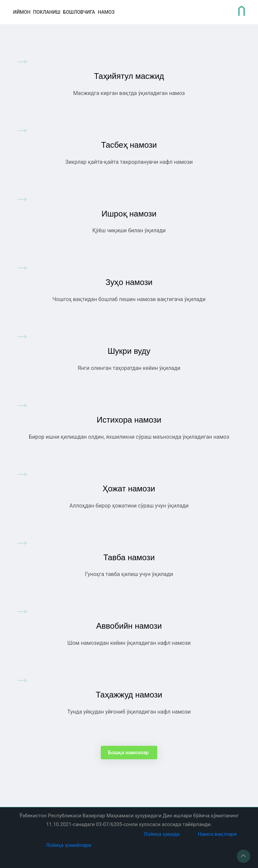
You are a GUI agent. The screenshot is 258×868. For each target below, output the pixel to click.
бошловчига (79, 12)
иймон (22, 12)
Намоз (106, 12)
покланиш (47, 12)
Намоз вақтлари (217, 834)
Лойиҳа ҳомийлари (69, 845)
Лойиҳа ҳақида (162, 834)
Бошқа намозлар (129, 753)
